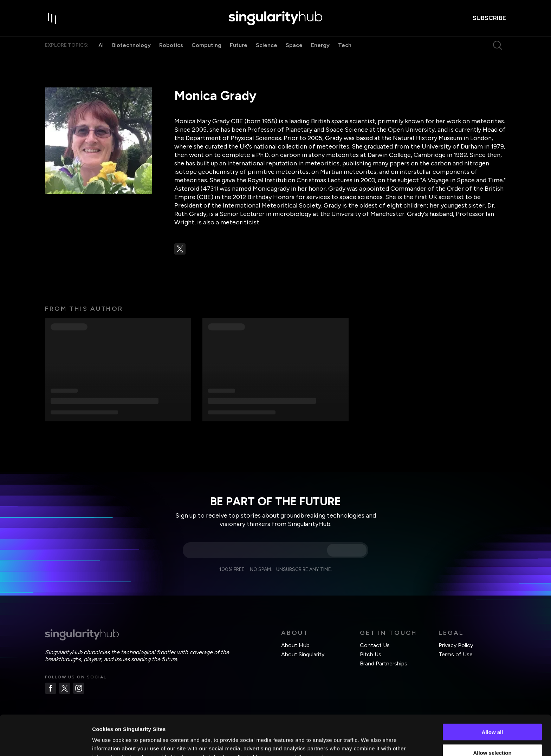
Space (294, 45)
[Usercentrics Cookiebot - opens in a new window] (46, 742)
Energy (320, 45)
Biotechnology (131, 45)
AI (101, 45)
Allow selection (492, 715)
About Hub (295, 645)
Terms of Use (456, 654)
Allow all (492, 694)
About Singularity (303, 654)
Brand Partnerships (384, 663)
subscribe (489, 18)
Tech (345, 45)
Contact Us (375, 645)
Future (239, 45)
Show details (369, 742)
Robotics (171, 45)
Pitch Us (371, 654)
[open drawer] (52, 18)
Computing (206, 45)
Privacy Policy (456, 645)
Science (267, 45)
